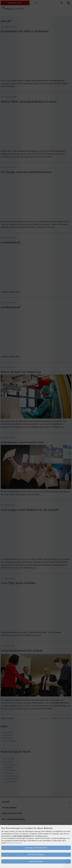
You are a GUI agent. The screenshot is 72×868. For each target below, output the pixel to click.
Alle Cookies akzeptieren (36, 855)
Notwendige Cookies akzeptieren (36, 848)
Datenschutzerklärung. (15, 843)
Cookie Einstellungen (36, 861)
